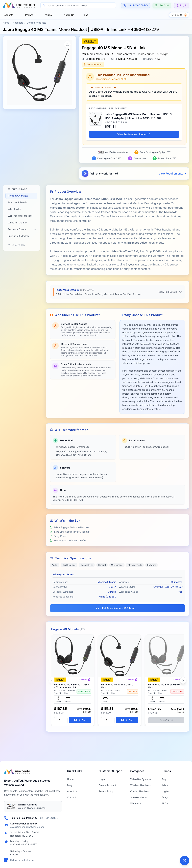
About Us (69, 15)
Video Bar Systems (141, 779)
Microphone (117, 565)
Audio (55, 565)
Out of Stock (167, 720)
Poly (164, 779)
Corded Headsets (36, 23)
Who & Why (14, 209)
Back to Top (16, 245)
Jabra (165, 785)
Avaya (165, 797)
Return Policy (106, 791)
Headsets (9, 15)
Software (152, 565)
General (102, 565)
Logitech (166, 791)
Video (50, 15)
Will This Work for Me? (20, 216)
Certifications (69, 565)
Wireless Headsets (140, 785)
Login (102, 779)
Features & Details (18, 202)
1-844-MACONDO (48, 818)
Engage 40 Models (18, 236)
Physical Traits (135, 565)
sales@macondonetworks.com (27, 827)
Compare (85, 680)
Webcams (136, 803)
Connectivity (87, 565)
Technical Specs (17, 229)
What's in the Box (18, 223)
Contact (71, 797)
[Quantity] (61, 720)
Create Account (107, 785)
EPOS (165, 803)
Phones (31, 15)
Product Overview (18, 196)
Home (6, 23)
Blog (86, 15)
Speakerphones (139, 797)
